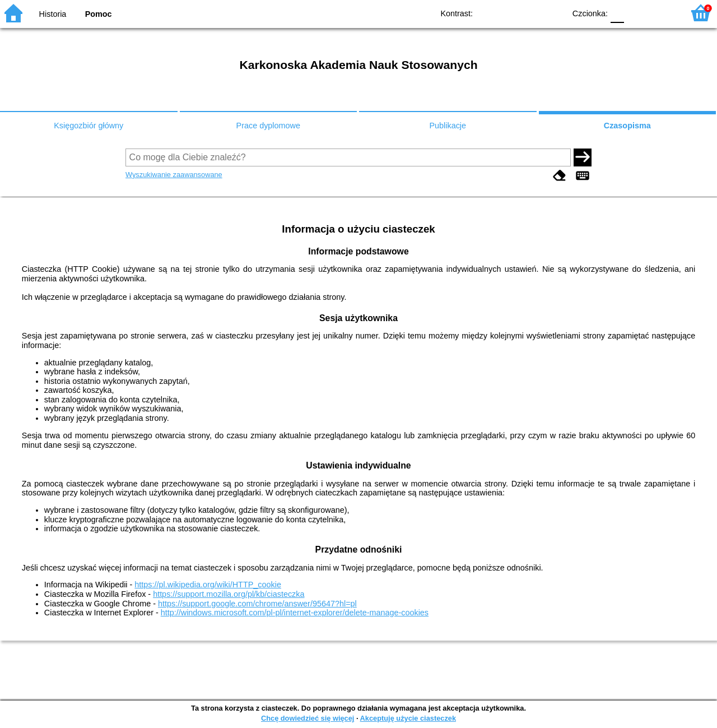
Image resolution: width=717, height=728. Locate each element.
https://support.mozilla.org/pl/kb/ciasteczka (229, 594)
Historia (53, 14)
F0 (617, 13)
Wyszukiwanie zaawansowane (174, 175)
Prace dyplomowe (268, 126)
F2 (662, 13)
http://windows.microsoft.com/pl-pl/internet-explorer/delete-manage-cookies (295, 613)
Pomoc (99, 14)
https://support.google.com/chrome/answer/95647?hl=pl (257, 604)
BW (508, 13)
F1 (637, 13)
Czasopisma (627, 126)
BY (553, 13)
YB (531, 13)
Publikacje (448, 126)
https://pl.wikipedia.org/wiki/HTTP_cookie (208, 585)
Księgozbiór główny (89, 126)
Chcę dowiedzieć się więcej (308, 718)
